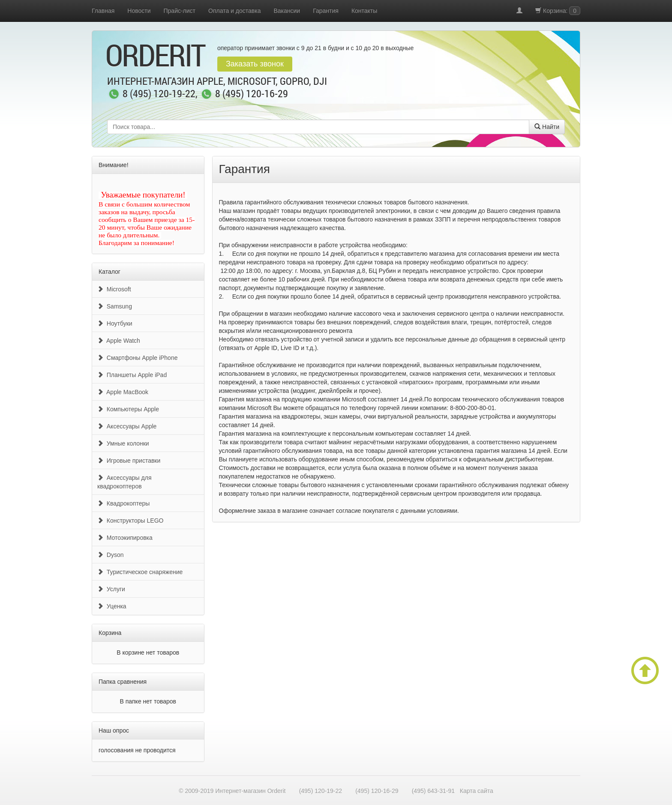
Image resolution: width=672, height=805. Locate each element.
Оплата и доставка (234, 11)
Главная (103, 11)
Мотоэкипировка (125, 538)
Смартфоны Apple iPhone (137, 358)
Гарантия (326, 11)
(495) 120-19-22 (321, 791)
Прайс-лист (180, 11)
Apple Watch (119, 341)
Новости (139, 11)
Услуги (111, 589)
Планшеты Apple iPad (132, 375)
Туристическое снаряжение (140, 572)
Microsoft (114, 289)
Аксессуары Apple (127, 426)
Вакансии (287, 11)
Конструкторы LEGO (130, 521)
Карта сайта (477, 791)
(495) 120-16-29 (377, 791)
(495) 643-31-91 (433, 791)
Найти (547, 127)
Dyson (110, 555)
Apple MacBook (123, 392)
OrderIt (155, 55)
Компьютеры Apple (128, 409)
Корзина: (558, 11)
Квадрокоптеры (123, 503)
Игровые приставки (129, 461)
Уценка (112, 606)
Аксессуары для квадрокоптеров (124, 482)
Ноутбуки (115, 323)
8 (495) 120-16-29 (252, 94)
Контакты (364, 11)
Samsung (115, 306)
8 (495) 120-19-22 (159, 94)
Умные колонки (123, 443)
